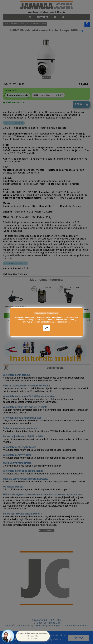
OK (46, 328)
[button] (33, 636)
